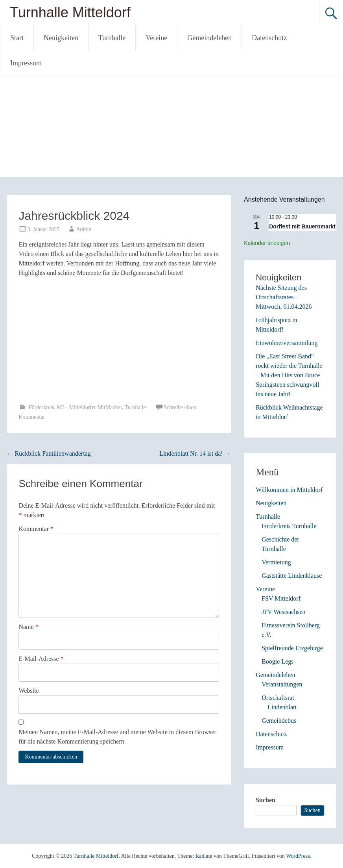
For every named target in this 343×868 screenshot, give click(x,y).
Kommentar (36, 529)
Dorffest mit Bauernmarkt (302, 226)
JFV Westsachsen (283, 612)
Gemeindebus (279, 721)
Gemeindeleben (209, 38)
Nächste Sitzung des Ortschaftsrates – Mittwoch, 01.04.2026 (284, 297)
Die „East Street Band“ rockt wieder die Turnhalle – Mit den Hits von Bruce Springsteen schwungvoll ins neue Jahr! (289, 375)
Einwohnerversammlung (287, 343)
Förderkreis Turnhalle (289, 526)
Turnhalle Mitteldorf (70, 12)
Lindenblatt (282, 707)
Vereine (156, 38)
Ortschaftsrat (278, 698)
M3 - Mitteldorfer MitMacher (89, 407)
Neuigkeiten (61, 38)
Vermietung (276, 562)
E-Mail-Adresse (41, 659)
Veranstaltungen (282, 684)
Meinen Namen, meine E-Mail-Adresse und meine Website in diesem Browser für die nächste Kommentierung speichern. (117, 737)
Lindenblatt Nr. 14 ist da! (195, 453)
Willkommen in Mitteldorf (289, 490)
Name (28, 627)
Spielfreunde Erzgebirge (292, 648)
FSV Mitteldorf (281, 598)
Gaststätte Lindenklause (292, 576)
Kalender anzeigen (267, 243)
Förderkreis (41, 407)
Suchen (266, 800)
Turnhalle (112, 38)
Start (17, 38)
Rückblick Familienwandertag (49, 453)
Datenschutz (269, 38)
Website (29, 691)
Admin (84, 229)
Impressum (26, 63)
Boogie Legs (278, 661)
